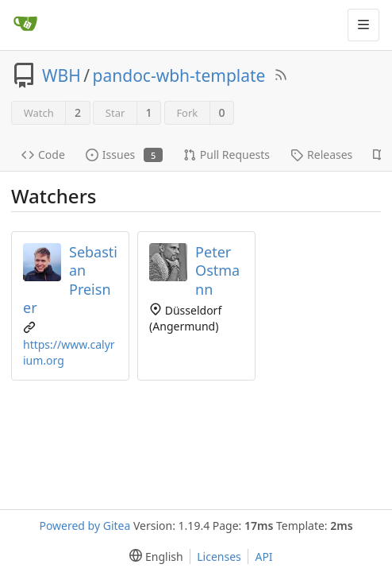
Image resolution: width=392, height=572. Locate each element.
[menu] (153, 557)
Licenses (219, 557)
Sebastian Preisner (70, 279)
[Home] (25, 25)
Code (43, 155)
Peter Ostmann (217, 270)
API (263, 557)
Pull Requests (227, 155)
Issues (124, 155)
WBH (61, 75)
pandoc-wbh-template (179, 75)
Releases (321, 155)
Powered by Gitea (85, 526)
